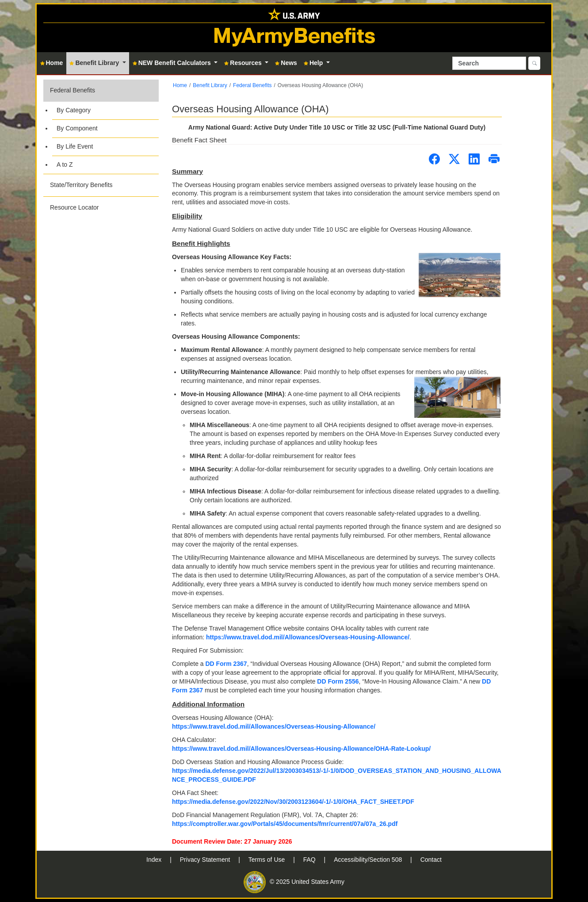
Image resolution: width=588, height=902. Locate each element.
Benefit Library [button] (95, 63)
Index (155, 860)
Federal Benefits (73, 90)
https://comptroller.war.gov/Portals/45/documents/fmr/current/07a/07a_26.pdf (285, 824)
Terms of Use (267, 860)
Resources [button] (244, 63)
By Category (74, 110)
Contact (431, 860)
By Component (77, 128)
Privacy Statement (206, 860)
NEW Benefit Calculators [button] (173, 63)
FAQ (310, 860)
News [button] (286, 63)
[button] (101, 127)
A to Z (65, 164)
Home (180, 85)
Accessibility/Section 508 (369, 860)
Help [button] (314, 63)
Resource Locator (74, 207)
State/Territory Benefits (81, 185)
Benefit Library (210, 85)
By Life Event (75, 146)
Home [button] (52, 63)
